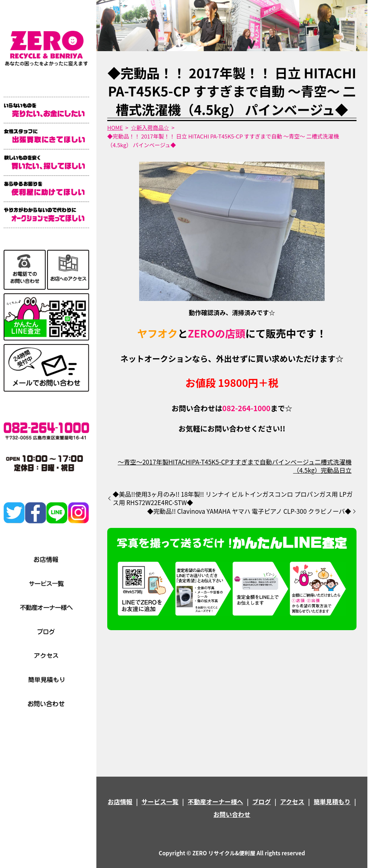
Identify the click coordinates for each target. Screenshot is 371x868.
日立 (345, 470)
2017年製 (155, 462)
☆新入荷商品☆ (150, 127)
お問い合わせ (232, 814)
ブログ (262, 801)
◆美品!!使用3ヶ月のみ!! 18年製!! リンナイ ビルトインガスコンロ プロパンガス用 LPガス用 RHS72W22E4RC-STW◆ (233, 499)
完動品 (330, 470)
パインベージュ (293, 462)
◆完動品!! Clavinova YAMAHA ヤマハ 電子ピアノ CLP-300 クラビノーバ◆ (249, 511)
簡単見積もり (332, 801)
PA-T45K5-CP (210, 462)
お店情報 (120, 801)
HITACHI (180, 462)
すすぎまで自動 (251, 462)
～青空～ (130, 462)
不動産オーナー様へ (215, 801)
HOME (115, 127)
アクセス (292, 801)
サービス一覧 (160, 801)
